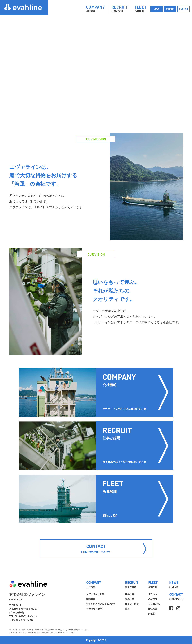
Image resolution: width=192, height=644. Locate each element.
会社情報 (95, 9)
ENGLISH (184, 9)
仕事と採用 (120, 9)
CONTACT (170, 9)
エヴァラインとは (95, 594)
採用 (127, 609)
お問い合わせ (176, 596)
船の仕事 (130, 594)
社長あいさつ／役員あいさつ (101, 604)
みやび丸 (153, 599)
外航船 (152, 614)
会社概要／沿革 (94, 609)
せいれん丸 (154, 604)
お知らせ (176, 584)
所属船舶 (141, 9)
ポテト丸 (153, 594)
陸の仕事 (130, 599)
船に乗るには (132, 604)
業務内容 (91, 599)
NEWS (156, 9)
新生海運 (153, 609)
